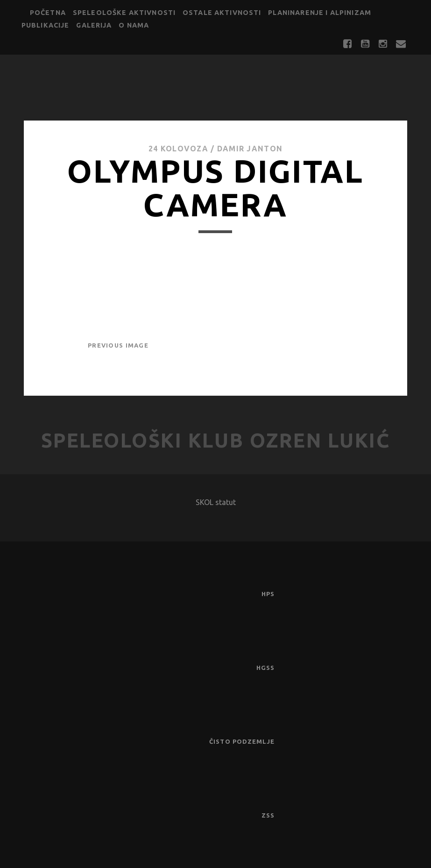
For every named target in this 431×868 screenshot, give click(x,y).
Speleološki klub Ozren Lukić (216, 440)
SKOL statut (216, 502)
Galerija (94, 25)
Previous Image (118, 345)
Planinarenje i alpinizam (320, 13)
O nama (134, 25)
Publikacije (46, 25)
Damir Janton (250, 149)
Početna (48, 13)
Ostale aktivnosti (222, 13)
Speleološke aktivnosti (124, 13)
